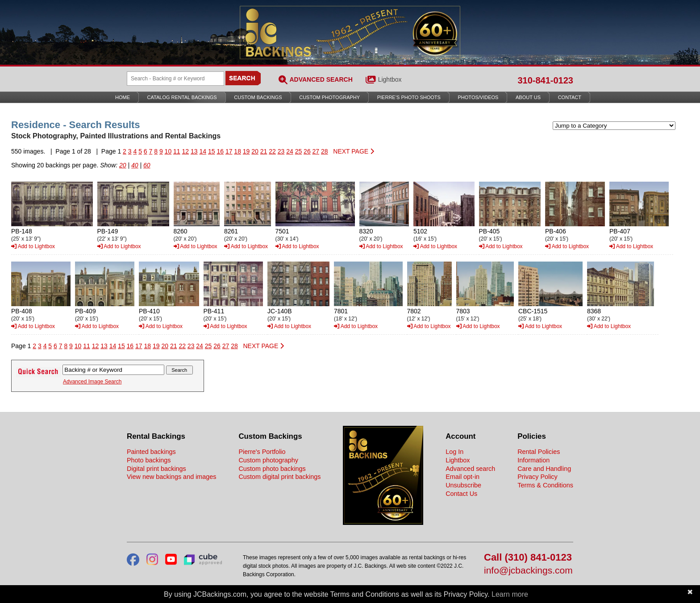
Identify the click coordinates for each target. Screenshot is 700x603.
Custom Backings (258, 97)
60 (147, 165)
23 (281, 151)
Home (123, 97)
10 (168, 151)
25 (299, 151)
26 (307, 151)
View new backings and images (172, 477)
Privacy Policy (537, 477)
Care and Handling (544, 469)
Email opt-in (462, 477)
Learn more (510, 594)
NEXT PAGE (354, 151)
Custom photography (268, 460)
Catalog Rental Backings (182, 97)
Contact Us (461, 494)
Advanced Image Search (92, 382)
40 (135, 165)
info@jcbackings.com (528, 571)
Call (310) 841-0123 (528, 558)
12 (186, 151)
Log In (454, 452)
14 (203, 151)
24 (290, 151)
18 (237, 151)
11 (177, 151)
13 (194, 151)
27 (316, 151)
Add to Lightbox (33, 246)
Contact (570, 97)
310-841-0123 (545, 80)
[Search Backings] (175, 79)
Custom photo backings (272, 469)
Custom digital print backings (279, 477)
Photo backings (149, 460)
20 (255, 151)
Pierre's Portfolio (262, 452)
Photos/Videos (478, 97)
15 (212, 151)
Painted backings (151, 452)
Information (533, 460)
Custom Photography (329, 97)
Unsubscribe (463, 485)
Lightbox (390, 79)
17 (229, 151)
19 (246, 151)
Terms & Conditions (545, 485)
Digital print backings (156, 469)
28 (325, 151)
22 (272, 151)
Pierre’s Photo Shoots (409, 97)
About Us (528, 97)
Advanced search (470, 469)
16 (220, 151)
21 (264, 151)
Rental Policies (539, 452)
